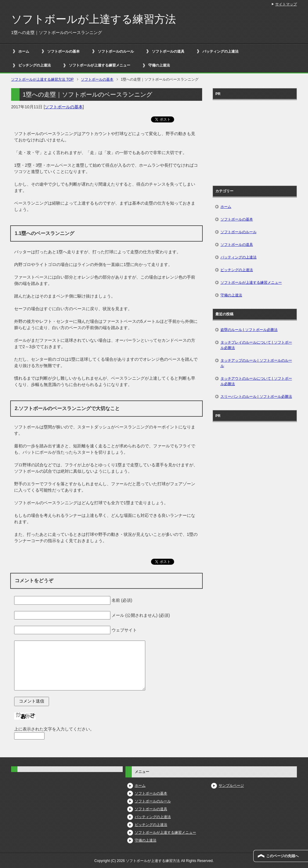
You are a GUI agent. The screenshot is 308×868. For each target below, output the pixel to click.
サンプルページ (231, 786)
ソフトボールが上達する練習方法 (94, 19)
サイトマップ (286, 4)
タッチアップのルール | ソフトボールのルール (256, 363)
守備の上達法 (159, 65)
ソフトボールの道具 (168, 51)
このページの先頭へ (282, 856)
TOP (42, 79)
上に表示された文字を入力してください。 (54, 729)
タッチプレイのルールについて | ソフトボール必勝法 (256, 345)
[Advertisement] (255, 141)
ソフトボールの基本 (63, 51)
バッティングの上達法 (220, 51)
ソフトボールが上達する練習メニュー (100, 65)
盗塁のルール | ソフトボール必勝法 (249, 330)
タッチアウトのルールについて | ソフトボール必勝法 (256, 381)
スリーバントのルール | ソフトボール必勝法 (256, 397)
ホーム (24, 51)
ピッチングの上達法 (35, 65)
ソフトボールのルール (116, 51)
